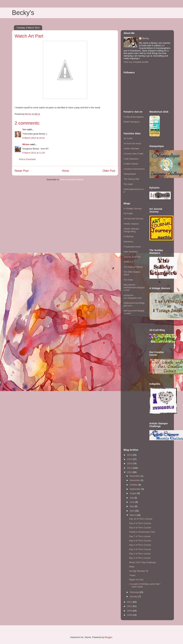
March (133, 515)
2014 (130, 463)
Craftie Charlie (131, 164)
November (135, 480)
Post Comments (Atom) (72, 180)
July (132, 498)
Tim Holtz (128, 184)
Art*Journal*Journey (134, 219)
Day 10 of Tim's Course (141, 519)
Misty (132, 567)
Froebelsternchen (132, 247)
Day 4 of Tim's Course (140, 549)
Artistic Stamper (132, 148)
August (133, 493)
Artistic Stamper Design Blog (132, 230)
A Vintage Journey (133, 208)
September (135, 489)
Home (66, 171)
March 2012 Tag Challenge (142, 562)
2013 (130, 468)
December (135, 476)
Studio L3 (128, 262)
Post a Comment (27, 159)
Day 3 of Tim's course (140, 554)
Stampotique (130, 174)
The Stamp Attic (132, 179)
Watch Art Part (136, 580)
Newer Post (22, 171)
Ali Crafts (128, 138)
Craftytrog (129, 236)
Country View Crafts (134, 154)
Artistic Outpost (131, 224)
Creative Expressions (134, 169)
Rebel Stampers (132, 122)
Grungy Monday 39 (139, 571)
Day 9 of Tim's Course (140, 523)
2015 (130, 459)
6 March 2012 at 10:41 (34, 138)
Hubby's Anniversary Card (142, 532)
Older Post (109, 171)
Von (25, 129)
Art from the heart (132, 144)
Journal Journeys (132, 257)
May (132, 506)
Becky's (23, 13)
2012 (130, 472)
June (132, 502)
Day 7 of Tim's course (140, 536)
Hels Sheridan (131, 252)
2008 (130, 615)
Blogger (108, 637)
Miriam (26, 144)
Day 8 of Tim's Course (140, 528)
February (134, 592)
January (134, 596)
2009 (130, 611)
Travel (132, 575)
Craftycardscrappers (134, 117)
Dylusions (128, 242)
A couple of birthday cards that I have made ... (145, 585)
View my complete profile (136, 62)
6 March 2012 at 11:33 (34, 153)
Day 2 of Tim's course (140, 558)
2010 (130, 606)
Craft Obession (131, 159)
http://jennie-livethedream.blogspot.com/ (134, 287)
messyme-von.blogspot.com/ (133, 297)
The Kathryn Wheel (133, 267)
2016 (130, 455)
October (134, 485)
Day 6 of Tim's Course (140, 541)
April (132, 511)
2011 (130, 602)
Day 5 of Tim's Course (140, 545)
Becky (146, 38)
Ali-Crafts (128, 213)
